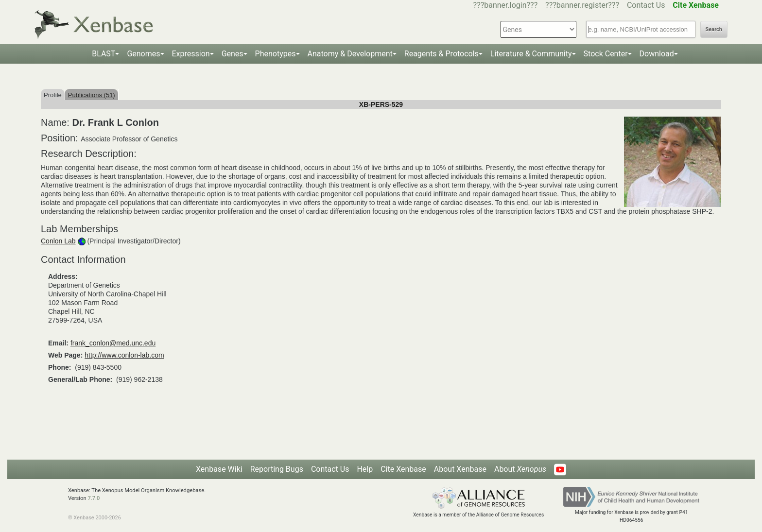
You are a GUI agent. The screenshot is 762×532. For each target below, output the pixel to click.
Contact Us (646, 5)
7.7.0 (94, 498)
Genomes (143, 54)
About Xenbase (460, 469)
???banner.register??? (582, 5)
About (520, 469)
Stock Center (606, 54)
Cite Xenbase (403, 469)
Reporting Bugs (277, 469)
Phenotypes (276, 54)
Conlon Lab (58, 241)
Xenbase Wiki (219, 469)
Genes (233, 54)
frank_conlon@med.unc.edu (113, 343)
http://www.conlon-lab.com (124, 355)
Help (365, 469)
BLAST (104, 54)
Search (714, 29)
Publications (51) (92, 95)
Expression (191, 54)
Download (657, 54)
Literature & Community (531, 54)
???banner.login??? (506, 5)
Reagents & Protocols (442, 54)
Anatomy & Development (350, 54)
